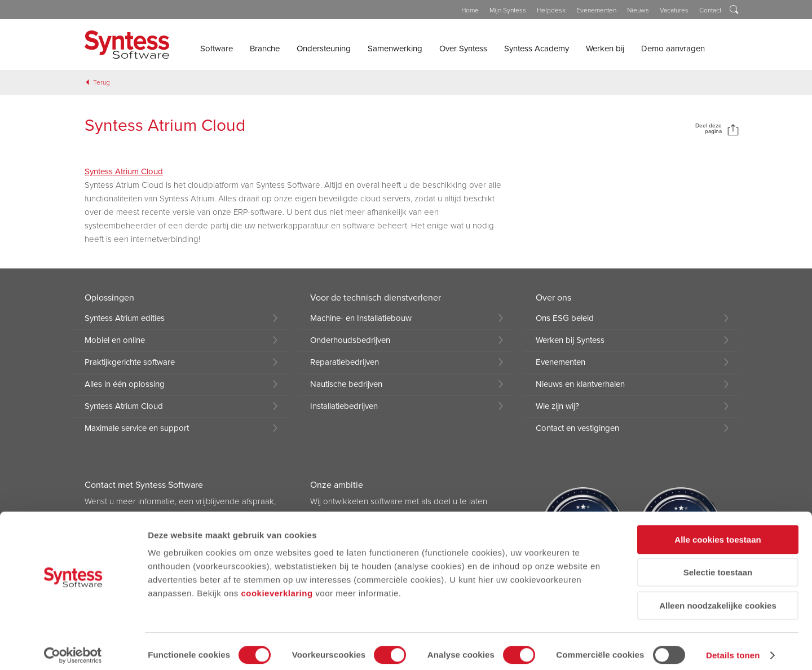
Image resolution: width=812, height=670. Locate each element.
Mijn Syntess (508, 10)
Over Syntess (463, 49)
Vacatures (674, 10)
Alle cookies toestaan (718, 532)
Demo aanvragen (673, 49)
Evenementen (596, 10)
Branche (265, 49)
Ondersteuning (324, 49)
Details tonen (733, 648)
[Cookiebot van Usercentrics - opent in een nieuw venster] (73, 648)
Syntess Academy (537, 49)
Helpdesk (551, 10)
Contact (710, 10)
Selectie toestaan (718, 565)
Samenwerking (395, 49)
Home (470, 10)
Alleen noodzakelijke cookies (718, 598)
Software (217, 49)
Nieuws (638, 10)
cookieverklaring (277, 586)
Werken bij (605, 49)
